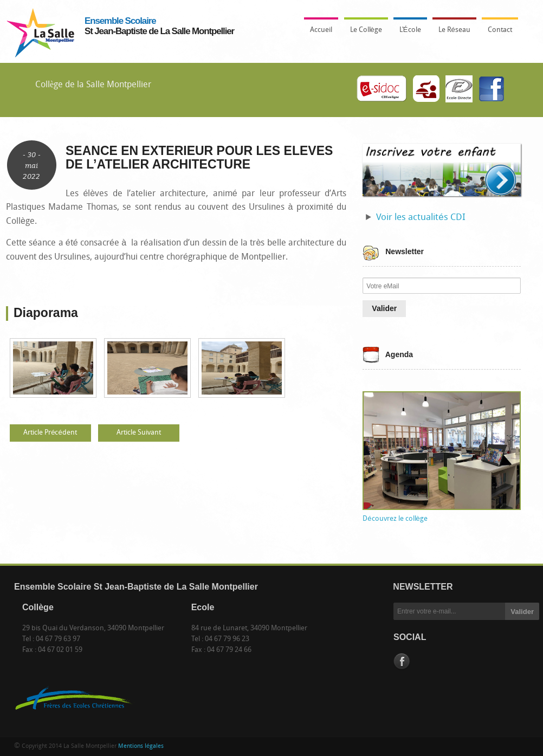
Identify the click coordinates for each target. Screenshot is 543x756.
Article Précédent (50, 433)
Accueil (321, 30)
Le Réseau (454, 30)
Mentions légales (141, 747)
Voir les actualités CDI (421, 218)
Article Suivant (139, 433)
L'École (408, 33)
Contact (500, 30)
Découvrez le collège (395, 519)
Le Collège (363, 33)
